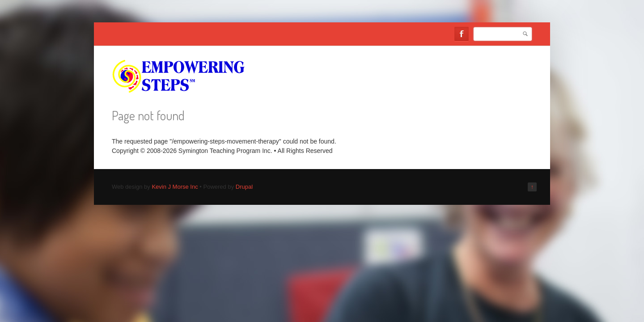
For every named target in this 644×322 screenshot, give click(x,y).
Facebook (462, 34)
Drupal (244, 187)
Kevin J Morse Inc (175, 187)
